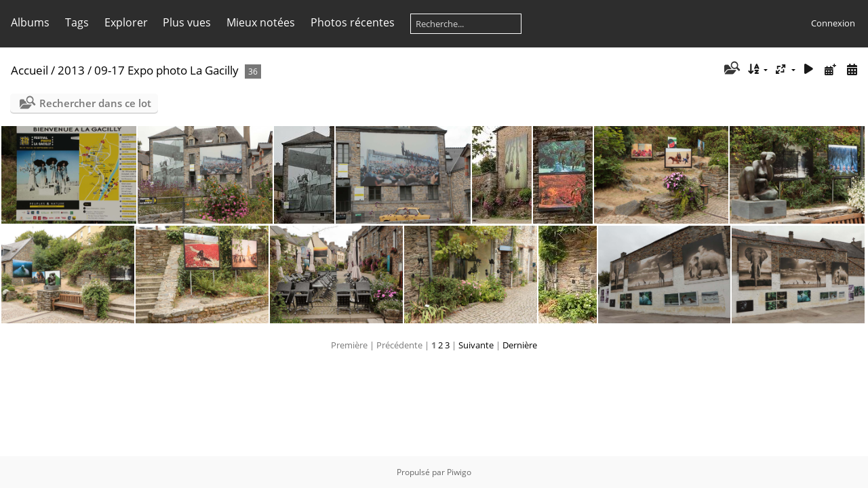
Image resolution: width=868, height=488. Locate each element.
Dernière (520, 345)
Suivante (476, 345)
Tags (77, 22)
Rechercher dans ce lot (95, 103)
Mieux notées (261, 22)
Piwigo (459, 472)
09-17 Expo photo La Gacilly (168, 70)
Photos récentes (353, 22)
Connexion (833, 23)
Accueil (29, 70)
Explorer (126, 22)
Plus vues (187, 22)
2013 (71, 70)
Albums (30, 22)
